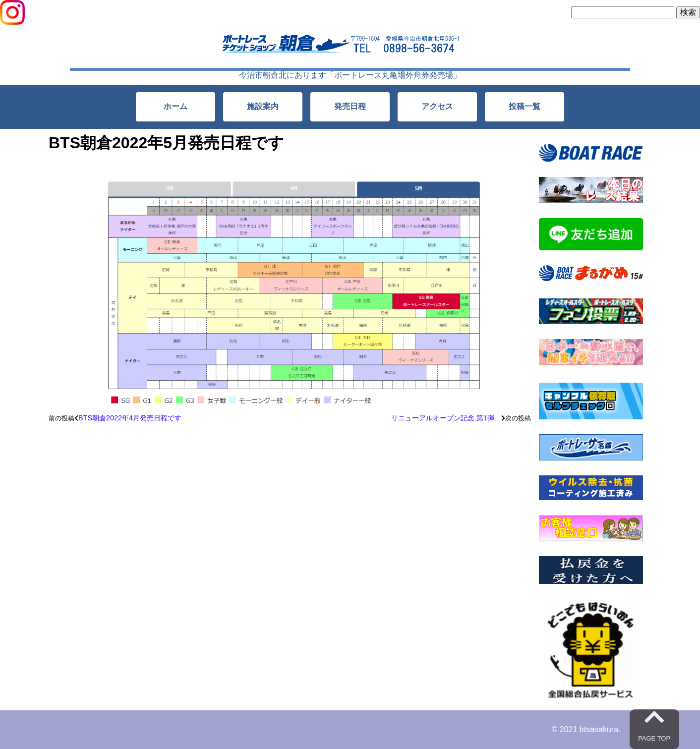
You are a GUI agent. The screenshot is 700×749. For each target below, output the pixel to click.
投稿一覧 (525, 106)
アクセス (437, 106)
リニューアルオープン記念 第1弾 (446, 418)
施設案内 (263, 106)
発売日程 (350, 106)
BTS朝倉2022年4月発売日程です (130, 418)
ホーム (175, 106)
